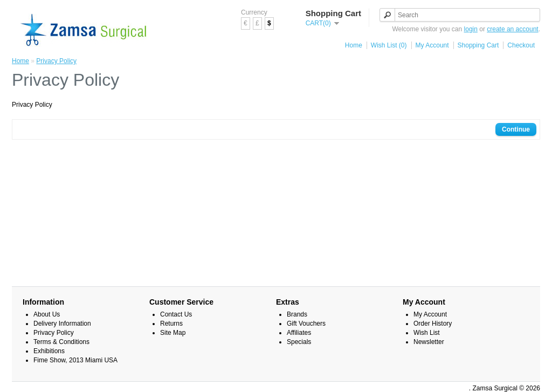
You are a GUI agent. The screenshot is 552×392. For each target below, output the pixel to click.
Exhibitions (49, 351)
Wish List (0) (389, 45)
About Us (47, 314)
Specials (299, 342)
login (471, 29)
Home (354, 45)
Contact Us (176, 314)
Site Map (173, 333)
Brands (297, 314)
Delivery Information (62, 324)
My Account (432, 45)
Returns (171, 324)
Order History (433, 324)
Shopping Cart (478, 45)
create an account (512, 29)
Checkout (521, 45)
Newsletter (429, 342)
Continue (516, 129)
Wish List (427, 333)
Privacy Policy (56, 61)
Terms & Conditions (61, 342)
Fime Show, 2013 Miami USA (75, 360)
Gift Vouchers (306, 324)
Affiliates (299, 333)
